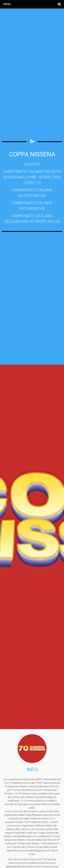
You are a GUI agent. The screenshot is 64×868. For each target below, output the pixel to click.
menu (7, 4)
